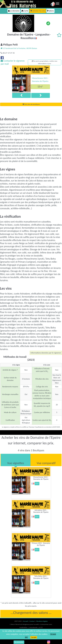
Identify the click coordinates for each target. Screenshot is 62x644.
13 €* (40, 87)
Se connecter (19, 642)
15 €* (37, 517)
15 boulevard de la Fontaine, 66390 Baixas (19, 48)
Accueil (26, 621)
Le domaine (14, 11)
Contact (32, 621)
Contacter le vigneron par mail (13, 62)
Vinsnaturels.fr (19, 4)
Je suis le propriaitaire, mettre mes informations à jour (45, 62)
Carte (25, 11)
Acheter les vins (38, 11)
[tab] (16, 460)
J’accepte (34, 637)
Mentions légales (42, 621)
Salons (50, 11)
